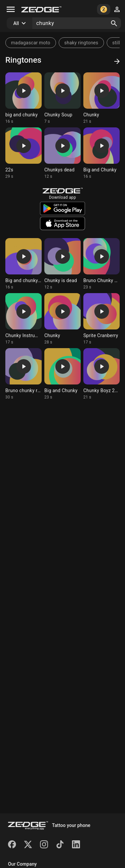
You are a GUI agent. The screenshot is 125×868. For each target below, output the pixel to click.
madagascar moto (31, 43)
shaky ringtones (81, 43)
